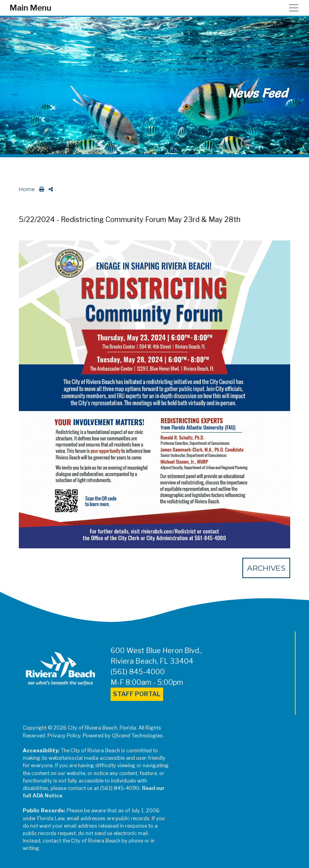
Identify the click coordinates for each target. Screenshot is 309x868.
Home (27, 189)
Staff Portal (137, 694)
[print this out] (40, 189)
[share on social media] (49, 189)
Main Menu (30, 8)
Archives (266, 568)
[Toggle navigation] (296, 8)
